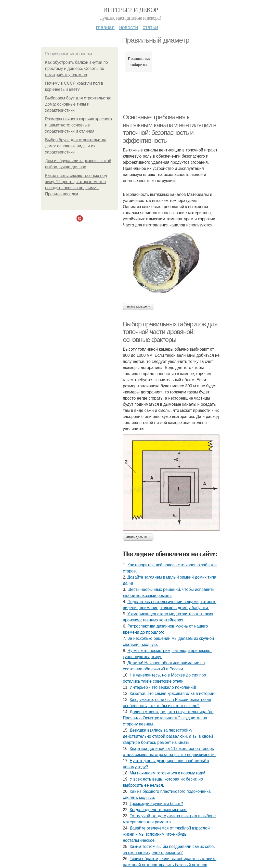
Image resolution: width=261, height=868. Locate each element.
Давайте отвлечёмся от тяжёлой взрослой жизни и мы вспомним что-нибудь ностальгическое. (166, 834)
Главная (105, 27)
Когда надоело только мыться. (159, 810)
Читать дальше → (138, 307)
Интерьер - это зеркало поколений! (163, 687)
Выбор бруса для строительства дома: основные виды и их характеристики (76, 146)
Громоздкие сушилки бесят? (156, 804)
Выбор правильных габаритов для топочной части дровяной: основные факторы (170, 332)
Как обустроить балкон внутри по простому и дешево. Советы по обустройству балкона (76, 68)
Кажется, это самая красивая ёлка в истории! (173, 693)
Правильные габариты (139, 62)
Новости (128, 27)
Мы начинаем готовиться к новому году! (167, 773)
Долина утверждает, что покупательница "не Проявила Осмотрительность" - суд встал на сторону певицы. (168, 718)
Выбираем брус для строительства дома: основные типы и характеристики (78, 104)
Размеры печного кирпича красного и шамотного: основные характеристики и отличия (79, 125)
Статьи (150, 27)
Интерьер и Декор (131, 10)
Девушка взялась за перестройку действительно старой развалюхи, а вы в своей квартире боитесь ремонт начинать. (168, 736)
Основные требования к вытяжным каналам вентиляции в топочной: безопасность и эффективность (169, 129)
